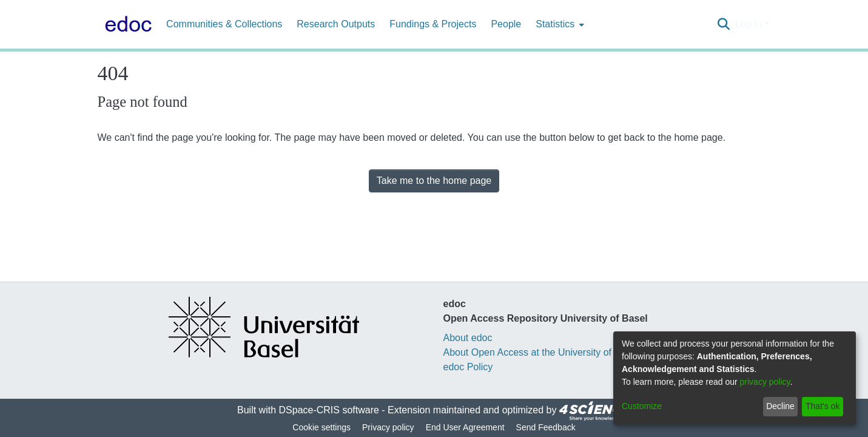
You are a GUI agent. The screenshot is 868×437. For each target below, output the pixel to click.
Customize (642, 406)
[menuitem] (559, 24)
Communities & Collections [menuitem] (224, 24)
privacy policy (765, 382)
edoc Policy (468, 367)
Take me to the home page (434, 181)
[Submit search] (724, 24)
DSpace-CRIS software (329, 410)
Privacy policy (388, 427)
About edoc (468, 338)
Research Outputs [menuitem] (336, 24)
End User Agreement (465, 427)
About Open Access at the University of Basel (541, 352)
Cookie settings (321, 427)
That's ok (823, 406)
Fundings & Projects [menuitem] (433, 24)
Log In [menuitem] (749, 24)
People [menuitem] (506, 24)
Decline (780, 406)
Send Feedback (546, 427)
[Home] (126, 24)
